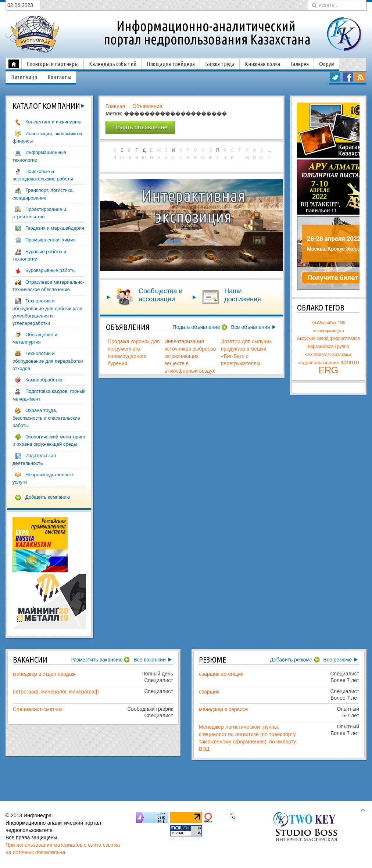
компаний (46, 106)
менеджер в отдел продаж (44, 674)
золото (350, 362)
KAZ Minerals (318, 355)
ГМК (341, 323)
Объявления (147, 106)
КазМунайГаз (324, 323)
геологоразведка (328, 331)
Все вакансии (150, 660)
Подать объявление (196, 327)
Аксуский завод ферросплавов (328, 338)
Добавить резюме (291, 660)
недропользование (319, 363)
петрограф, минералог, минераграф (56, 692)
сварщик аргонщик (221, 674)
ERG (328, 370)
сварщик (209, 692)
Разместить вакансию (97, 660)
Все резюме (338, 660)
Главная (115, 106)
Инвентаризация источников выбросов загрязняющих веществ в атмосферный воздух (190, 356)
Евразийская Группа (328, 347)
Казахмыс (342, 355)
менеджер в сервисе (223, 709)
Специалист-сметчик (38, 709)
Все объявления (250, 327)
